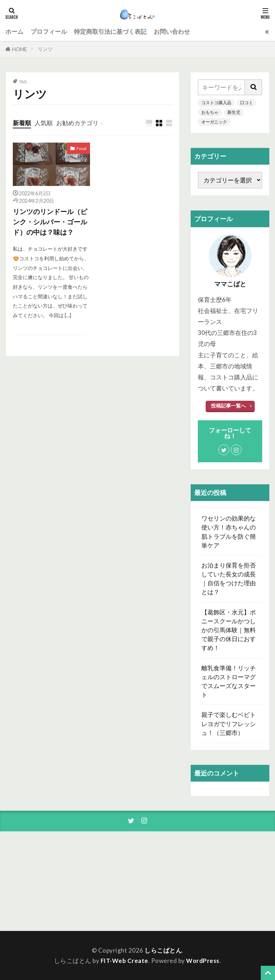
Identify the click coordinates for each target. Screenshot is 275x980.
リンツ (45, 49)
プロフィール (49, 31)
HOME (20, 49)
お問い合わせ (172, 31)
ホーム (14, 31)
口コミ (247, 103)
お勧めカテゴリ (77, 123)
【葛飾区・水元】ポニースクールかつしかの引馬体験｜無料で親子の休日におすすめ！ (229, 630)
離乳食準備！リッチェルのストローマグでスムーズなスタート (229, 681)
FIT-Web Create (125, 961)
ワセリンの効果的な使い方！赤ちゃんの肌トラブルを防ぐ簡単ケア (229, 532)
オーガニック (214, 122)
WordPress (203, 961)
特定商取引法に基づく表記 (110, 31)
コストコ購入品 (216, 103)
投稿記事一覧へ (228, 406)
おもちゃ (210, 112)
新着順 (22, 123)
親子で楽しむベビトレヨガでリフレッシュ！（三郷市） (229, 723)
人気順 (44, 123)
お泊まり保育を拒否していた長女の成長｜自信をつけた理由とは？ (229, 579)
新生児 (234, 112)
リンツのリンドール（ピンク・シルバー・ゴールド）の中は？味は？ (50, 222)
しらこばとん (163, 950)
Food (81, 148)
